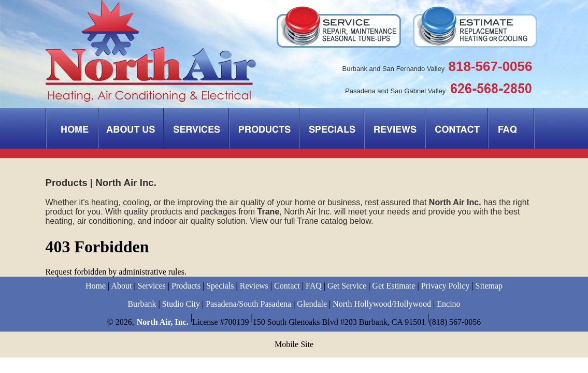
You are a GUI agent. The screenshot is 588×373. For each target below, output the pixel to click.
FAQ (314, 286)
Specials (220, 286)
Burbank (142, 304)
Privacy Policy (446, 286)
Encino (448, 304)
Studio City (181, 304)
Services (152, 286)
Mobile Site (294, 344)
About (121, 286)
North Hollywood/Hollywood (382, 304)
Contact (287, 286)
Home (96, 286)
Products (186, 286)
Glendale (312, 304)
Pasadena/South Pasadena (248, 304)
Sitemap (489, 286)
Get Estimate (393, 286)
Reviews (254, 286)
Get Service (347, 286)
